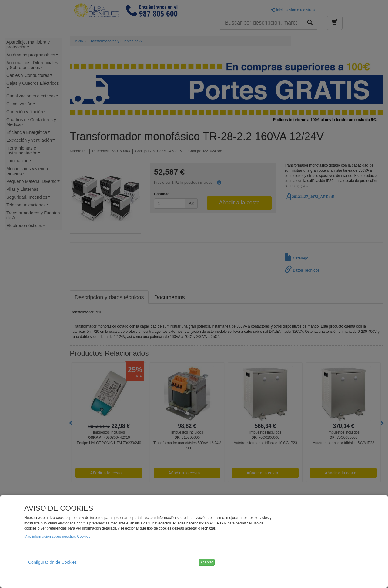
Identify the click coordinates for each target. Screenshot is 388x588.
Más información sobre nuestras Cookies (57, 537)
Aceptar (207, 562)
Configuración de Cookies (52, 562)
